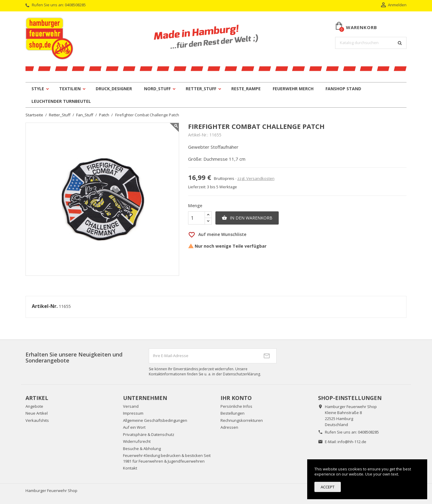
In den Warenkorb (247, 218)
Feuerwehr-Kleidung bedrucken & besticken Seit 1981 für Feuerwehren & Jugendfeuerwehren (167, 458)
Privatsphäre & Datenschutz (149, 434)
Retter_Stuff (201, 89)
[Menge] (196, 218)
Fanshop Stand (343, 89)
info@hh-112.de (352, 442)
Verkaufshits (37, 420)
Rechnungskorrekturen (242, 420)
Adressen (229, 427)
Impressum (133, 413)
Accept (328, 487)
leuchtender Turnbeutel (61, 101)
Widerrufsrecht (137, 441)
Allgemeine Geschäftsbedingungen (155, 420)
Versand (131, 406)
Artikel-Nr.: (198, 135)
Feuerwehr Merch (293, 89)
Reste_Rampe (246, 89)
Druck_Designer (114, 89)
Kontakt (130, 468)
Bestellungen (232, 413)
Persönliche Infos (236, 406)
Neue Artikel (37, 413)
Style (38, 89)
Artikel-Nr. (45, 306)
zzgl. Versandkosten (256, 178)
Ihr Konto (236, 398)
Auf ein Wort (134, 427)
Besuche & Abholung (142, 449)
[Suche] (371, 43)
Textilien (70, 89)
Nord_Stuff (157, 89)
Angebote (34, 406)
